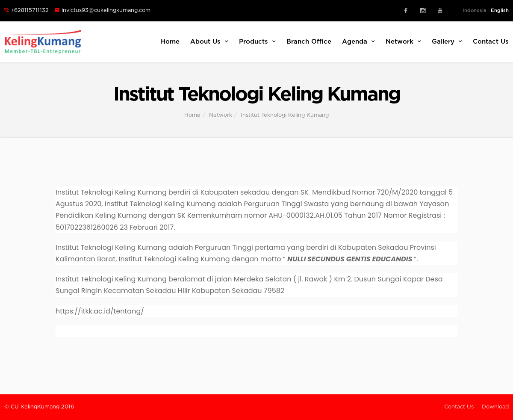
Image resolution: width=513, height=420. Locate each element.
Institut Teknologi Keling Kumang (285, 115)
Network (403, 41)
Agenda (358, 41)
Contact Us (491, 42)
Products (257, 41)
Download (495, 407)
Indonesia (475, 10)
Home (170, 42)
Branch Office (309, 42)
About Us (209, 41)
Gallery (447, 41)
